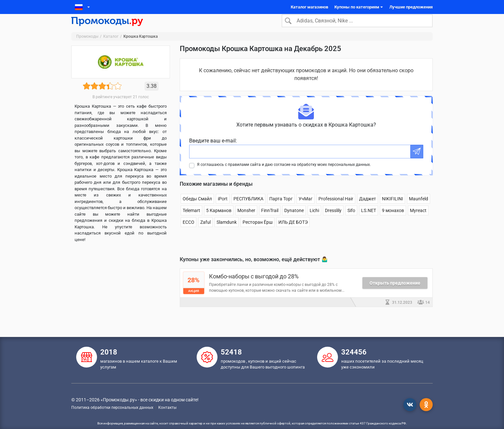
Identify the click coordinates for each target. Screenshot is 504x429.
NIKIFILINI (392, 209)
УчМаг (306, 209)
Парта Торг (281, 209)
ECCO (189, 232)
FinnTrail (270, 221)
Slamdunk (227, 232)
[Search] (357, 26)
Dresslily (333, 221)
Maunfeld (419, 209)
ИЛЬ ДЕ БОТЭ (293, 232)
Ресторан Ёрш (258, 232)
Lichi (314, 221)
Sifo (351, 221)
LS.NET (369, 221)
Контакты (167, 408)
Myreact (418, 221)
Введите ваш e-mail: (213, 151)
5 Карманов (219, 221)
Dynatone (294, 221)
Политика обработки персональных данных (112, 408)
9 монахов (393, 221)
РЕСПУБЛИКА (248, 209)
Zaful (205, 232)
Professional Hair (336, 209)
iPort (223, 209)
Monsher (246, 221)
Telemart (191, 221)
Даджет (368, 209)
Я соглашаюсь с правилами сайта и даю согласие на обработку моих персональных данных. (284, 175)
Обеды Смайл (197, 209)
